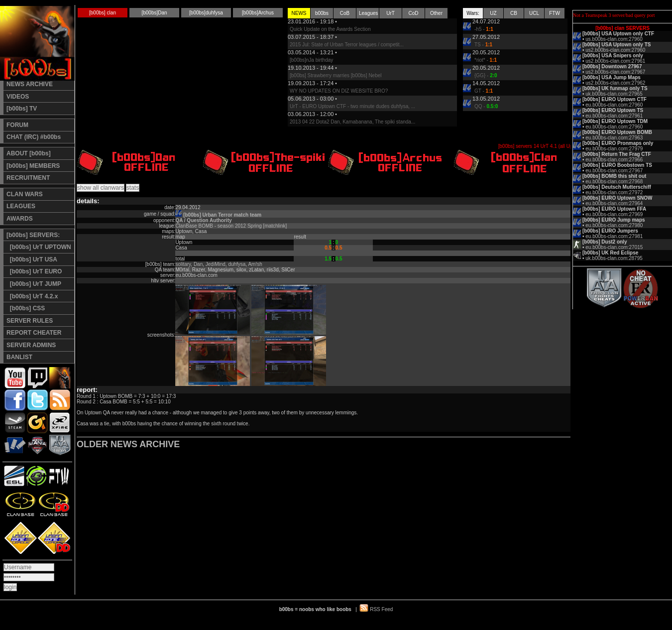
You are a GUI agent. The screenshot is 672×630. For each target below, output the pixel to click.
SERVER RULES (30, 321)
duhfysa (237, 264)
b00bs (322, 13)
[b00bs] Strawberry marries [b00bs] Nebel (336, 75)
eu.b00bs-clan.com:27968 (614, 182)
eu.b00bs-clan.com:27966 (614, 160)
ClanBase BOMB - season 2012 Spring (218, 226)
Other (436, 13)
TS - (483, 45)
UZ (493, 13)
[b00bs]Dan (154, 13)
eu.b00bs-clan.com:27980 (614, 225)
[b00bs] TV (22, 109)
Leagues (368, 13)
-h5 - (484, 29)
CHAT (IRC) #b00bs (34, 137)
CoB (345, 13)
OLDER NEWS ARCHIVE (128, 444)
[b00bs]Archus (258, 13)
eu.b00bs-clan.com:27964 (614, 203)
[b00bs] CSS (26, 308)
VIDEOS (18, 97)
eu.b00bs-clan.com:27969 (614, 214)
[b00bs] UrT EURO (34, 271)
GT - (484, 91)
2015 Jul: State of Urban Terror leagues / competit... (347, 45)
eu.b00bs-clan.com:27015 (614, 247)
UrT (391, 13)
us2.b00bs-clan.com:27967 (615, 72)
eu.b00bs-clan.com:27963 (614, 138)
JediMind (216, 264)
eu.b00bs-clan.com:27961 (614, 116)
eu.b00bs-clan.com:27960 (614, 105)
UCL (534, 13)
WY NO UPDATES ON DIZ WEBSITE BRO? (339, 91)
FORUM (17, 125)
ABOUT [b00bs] (29, 153)
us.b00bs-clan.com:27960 (614, 39)
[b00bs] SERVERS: (33, 235)
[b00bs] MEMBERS (33, 166)
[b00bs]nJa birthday (311, 60)
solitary (183, 264)
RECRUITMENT (28, 178)
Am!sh (255, 264)
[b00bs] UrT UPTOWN (39, 247)
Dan (198, 264)
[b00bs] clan (103, 13)
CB (514, 13)
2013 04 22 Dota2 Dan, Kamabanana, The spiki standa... (352, 122)
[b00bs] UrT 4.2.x (32, 296)
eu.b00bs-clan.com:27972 (614, 192)
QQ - (486, 106)
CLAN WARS (25, 194)
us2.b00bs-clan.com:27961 (615, 61)
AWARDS (20, 219)
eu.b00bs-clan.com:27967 (614, 171)
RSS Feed (381, 609)
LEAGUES (21, 206)
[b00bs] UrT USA (32, 259)
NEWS (299, 13)
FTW (555, 13)
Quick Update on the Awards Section (330, 29)
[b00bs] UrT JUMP (34, 284)
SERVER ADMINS (31, 345)
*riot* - (486, 60)
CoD (413, 13)
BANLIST (19, 357)
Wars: (473, 13)
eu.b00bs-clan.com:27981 (614, 236)
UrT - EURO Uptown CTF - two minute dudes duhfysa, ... (352, 106)
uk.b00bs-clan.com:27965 (614, 94)
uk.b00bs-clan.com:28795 (614, 258)
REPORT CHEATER (34, 333)
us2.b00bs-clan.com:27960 (615, 50)
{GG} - (486, 75)
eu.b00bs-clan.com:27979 (614, 149)
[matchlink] (275, 226)
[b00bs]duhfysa (206, 13)
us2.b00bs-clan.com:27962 (615, 83)
